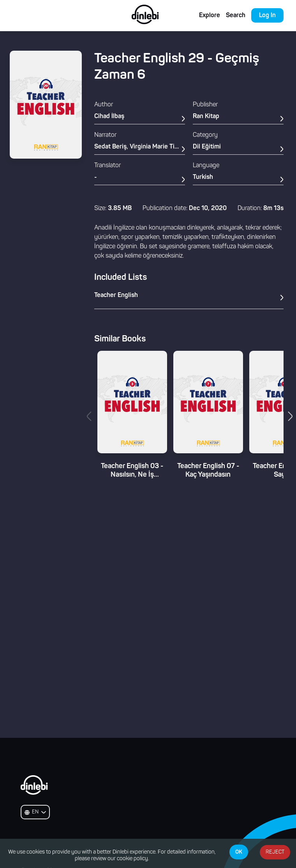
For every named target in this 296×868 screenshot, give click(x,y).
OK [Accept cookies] (239, 852)
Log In (267, 16)
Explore (210, 16)
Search (236, 16)
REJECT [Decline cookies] (275, 852)
